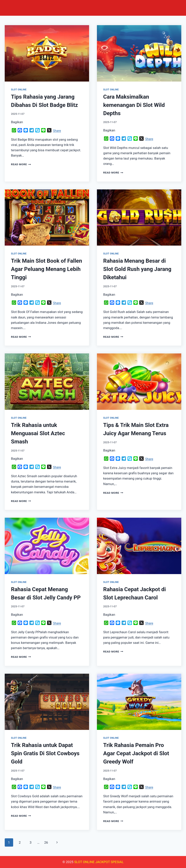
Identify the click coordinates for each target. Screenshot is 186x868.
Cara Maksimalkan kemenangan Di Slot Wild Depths (134, 105)
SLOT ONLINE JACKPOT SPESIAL (99, 862)
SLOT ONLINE (19, 90)
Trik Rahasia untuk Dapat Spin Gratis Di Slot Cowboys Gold (45, 753)
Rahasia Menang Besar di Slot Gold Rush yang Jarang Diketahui (137, 269)
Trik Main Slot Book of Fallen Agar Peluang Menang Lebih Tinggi (46, 269)
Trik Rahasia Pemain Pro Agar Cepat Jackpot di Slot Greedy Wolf (136, 753)
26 (46, 842)
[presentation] (47, 53)
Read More (21, 164)
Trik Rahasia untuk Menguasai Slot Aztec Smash (38, 433)
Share (57, 131)
